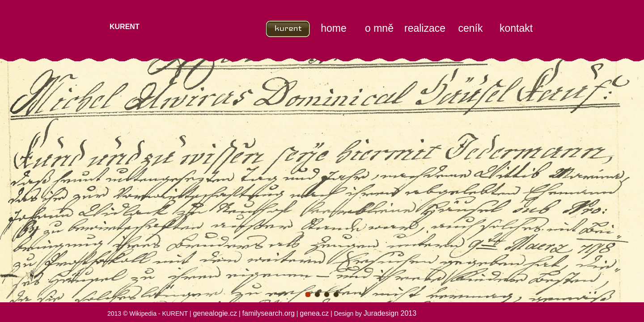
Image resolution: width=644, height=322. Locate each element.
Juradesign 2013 (390, 313)
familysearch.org (269, 313)
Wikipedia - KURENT (159, 314)
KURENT (125, 27)
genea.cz (314, 313)
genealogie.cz (215, 313)
